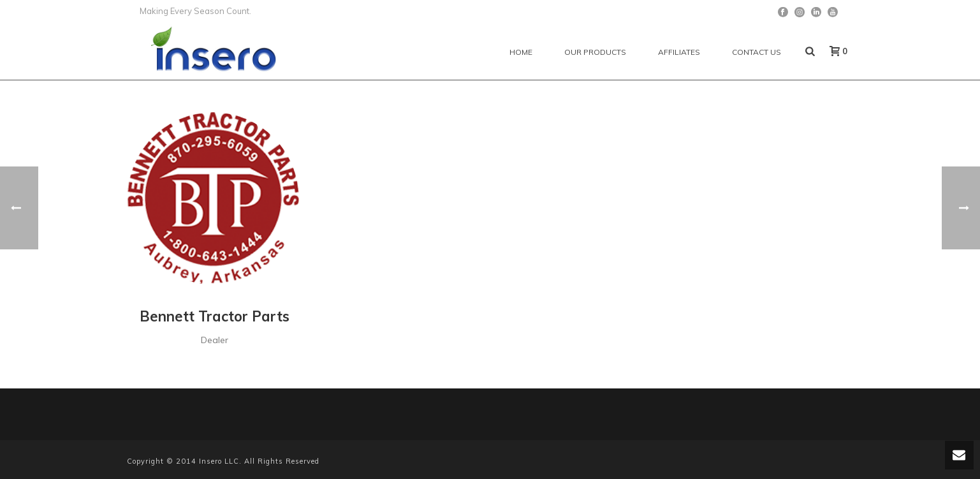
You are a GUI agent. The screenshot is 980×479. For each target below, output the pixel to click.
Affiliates (679, 52)
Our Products (595, 52)
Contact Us (757, 52)
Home (521, 52)
